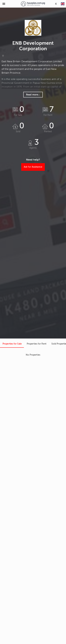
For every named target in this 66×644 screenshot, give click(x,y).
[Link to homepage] (33, 4)
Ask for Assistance (33, 167)
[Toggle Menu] (4, 4)
